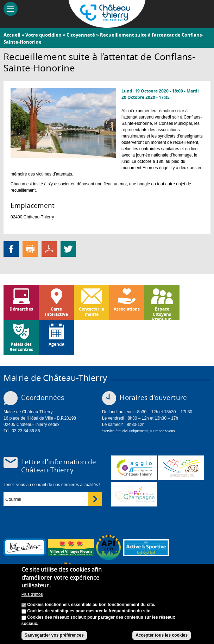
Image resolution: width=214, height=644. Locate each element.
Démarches (21, 309)
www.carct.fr (134, 468)
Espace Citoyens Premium (162, 313)
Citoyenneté (81, 35)
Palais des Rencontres (21, 347)
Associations (127, 309)
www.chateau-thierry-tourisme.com (134, 494)
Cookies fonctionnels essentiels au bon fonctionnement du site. (91, 607)
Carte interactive (56, 311)
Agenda (56, 344)
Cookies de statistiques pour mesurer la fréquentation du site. (89, 613)
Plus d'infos (32, 597)
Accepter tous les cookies (162, 638)
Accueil (12, 35)
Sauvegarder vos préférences (54, 638)
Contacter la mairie (92, 311)
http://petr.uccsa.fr (181, 468)
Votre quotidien (43, 35)
